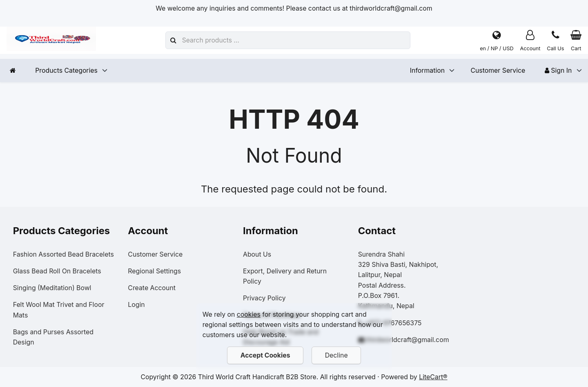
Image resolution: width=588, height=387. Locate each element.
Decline (336, 355)
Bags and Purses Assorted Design (53, 337)
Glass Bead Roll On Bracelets (57, 271)
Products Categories (66, 70)
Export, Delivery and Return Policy (285, 276)
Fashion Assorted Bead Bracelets (63, 254)
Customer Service (498, 70)
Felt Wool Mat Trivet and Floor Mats (59, 310)
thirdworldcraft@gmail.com (408, 340)
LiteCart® (433, 377)
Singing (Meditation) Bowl (52, 288)
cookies (249, 314)
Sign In (558, 70)
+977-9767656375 (393, 323)
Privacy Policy (264, 298)
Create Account (152, 288)
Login (136, 305)
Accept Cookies (265, 355)
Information (427, 70)
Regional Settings (154, 271)
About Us (257, 254)
